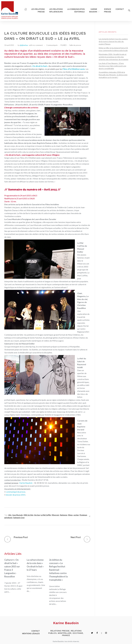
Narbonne (64, 515)
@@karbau (24, 45)
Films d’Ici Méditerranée (74, 69)
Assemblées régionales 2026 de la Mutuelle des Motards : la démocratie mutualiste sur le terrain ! (113, 75)
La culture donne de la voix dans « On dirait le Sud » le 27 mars (35, 565)
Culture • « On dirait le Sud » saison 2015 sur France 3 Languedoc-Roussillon (12, 568)
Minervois (55, 515)
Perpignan (83, 515)
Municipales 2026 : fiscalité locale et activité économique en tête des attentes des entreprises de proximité (114, 57)
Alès (10, 515)
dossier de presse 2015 (16, 495)
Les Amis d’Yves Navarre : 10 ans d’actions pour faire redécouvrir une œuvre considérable (112, 66)
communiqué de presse (16, 492)
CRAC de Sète (28, 515)
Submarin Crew (19, 518)
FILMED (64, 45)
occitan (76, 515)
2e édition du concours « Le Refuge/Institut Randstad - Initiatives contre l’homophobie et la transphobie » (58, 570)
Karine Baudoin (26, 483)
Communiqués (52, 45)
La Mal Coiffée (46, 515)
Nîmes (70, 515)
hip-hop (37, 515)
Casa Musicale (18, 515)
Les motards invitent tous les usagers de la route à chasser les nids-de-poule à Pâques (113, 41)
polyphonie (8, 518)
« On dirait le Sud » (39, 66)
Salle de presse (75, 45)
